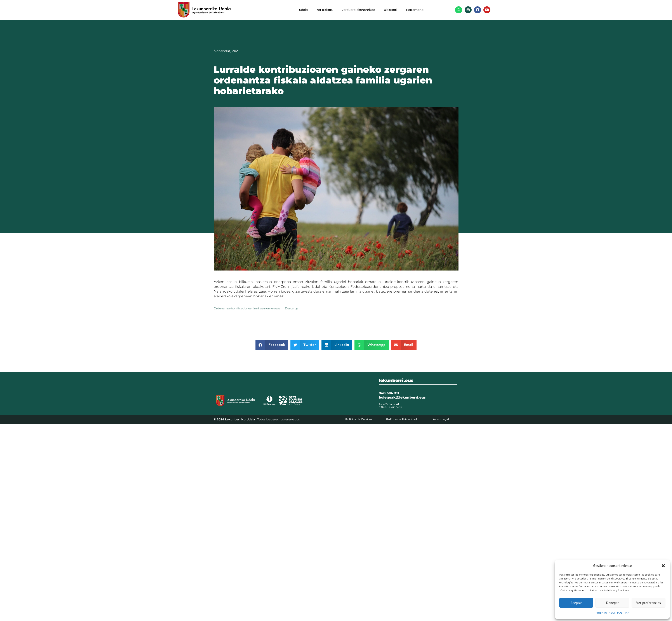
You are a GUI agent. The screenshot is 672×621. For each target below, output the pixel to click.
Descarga (292, 308)
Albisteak (391, 10)
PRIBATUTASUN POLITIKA (612, 613)
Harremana (415, 10)
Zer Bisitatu (325, 10)
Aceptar (576, 603)
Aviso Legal (441, 419)
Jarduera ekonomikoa (359, 10)
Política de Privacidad (402, 419)
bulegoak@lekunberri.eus (402, 397)
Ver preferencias (648, 603)
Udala (303, 10)
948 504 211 (389, 393)
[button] (663, 566)
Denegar (612, 603)
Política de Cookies (359, 419)
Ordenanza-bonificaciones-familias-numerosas (247, 308)
